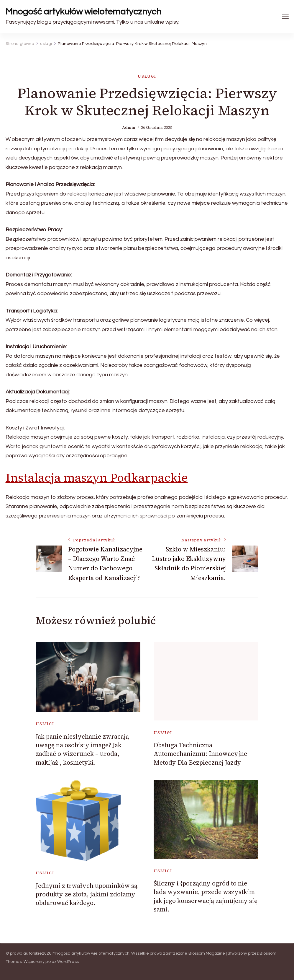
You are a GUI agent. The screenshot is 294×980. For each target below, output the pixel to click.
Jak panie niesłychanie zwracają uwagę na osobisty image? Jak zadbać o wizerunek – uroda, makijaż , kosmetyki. (82, 749)
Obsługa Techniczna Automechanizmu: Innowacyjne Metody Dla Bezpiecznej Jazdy (200, 754)
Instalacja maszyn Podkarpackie (97, 478)
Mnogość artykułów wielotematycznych (83, 12)
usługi (147, 76)
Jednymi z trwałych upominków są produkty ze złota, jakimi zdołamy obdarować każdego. (87, 894)
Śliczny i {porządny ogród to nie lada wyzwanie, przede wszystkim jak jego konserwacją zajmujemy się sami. (206, 896)
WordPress (68, 962)
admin (129, 127)
